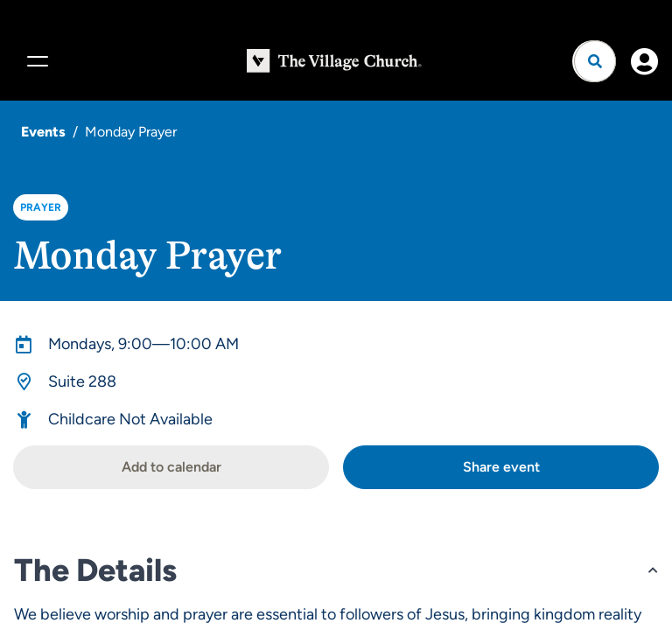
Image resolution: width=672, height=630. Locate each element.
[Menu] (35, 61)
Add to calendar (171, 467)
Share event (501, 467)
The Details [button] (95, 570)
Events (43, 132)
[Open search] (595, 61)
